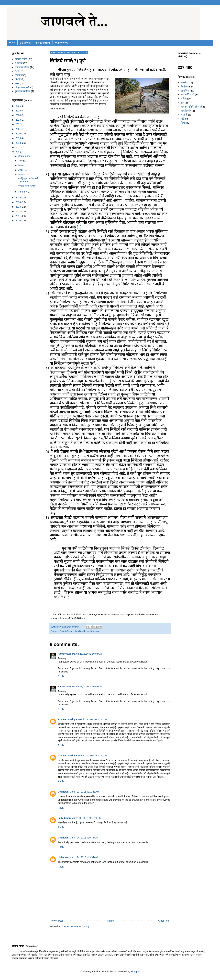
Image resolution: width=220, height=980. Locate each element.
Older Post (164, 921)
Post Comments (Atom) (77, 926)
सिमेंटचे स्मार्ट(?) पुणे (27, 186)
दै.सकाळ (19, 63)
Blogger (135, 972)
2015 (19, 198)
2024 (19, 115)
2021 (19, 129)
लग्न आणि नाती (188, 95)
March (22, 174)
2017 (19, 147)
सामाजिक (185, 91)
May (21, 165)
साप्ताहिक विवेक (22, 67)
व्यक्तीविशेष (186, 111)
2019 (19, 138)
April (21, 170)
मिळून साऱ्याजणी (22, 87)
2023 (19, 120)
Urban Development (82, 631)
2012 (19, 211)
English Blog (61, 42)
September (24, 156)
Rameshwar (65, 654)
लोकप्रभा (19, 75)
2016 (19, 152)
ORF (17, 71)
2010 (19, 221)
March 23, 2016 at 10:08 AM (87, 654)
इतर (183, 103)
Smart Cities (66, 631)
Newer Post (57, 921)
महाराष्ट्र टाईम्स (21, 59)
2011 (19, 216)
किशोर (18, 79)
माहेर (17, 83)
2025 (19, 111)
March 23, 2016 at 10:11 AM (93, 719)
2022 (19, 124)
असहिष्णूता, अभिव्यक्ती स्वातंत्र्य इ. (28, 180)
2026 (19, 106)
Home (12, 42)
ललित (183, 119)
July (21, 161)
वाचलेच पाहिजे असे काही (192, 107)
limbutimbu (64, 818)
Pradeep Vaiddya (67, 719)
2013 (19, 207)
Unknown (63, 792)
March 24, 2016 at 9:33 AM (84, 838)
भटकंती (184, 115)
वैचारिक (184, 87)
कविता (184, 99)
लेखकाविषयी (25, 43)
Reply (61, 676)
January (23, 192)
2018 (19, 143)
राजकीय (96, 631)
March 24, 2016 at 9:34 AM (84, 857)
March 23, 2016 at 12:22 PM (86, 818)
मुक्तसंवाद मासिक (23, 91)
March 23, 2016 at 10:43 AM (84, 792)
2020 (19, 134)
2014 (19, 202)
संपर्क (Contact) (43, 43)
